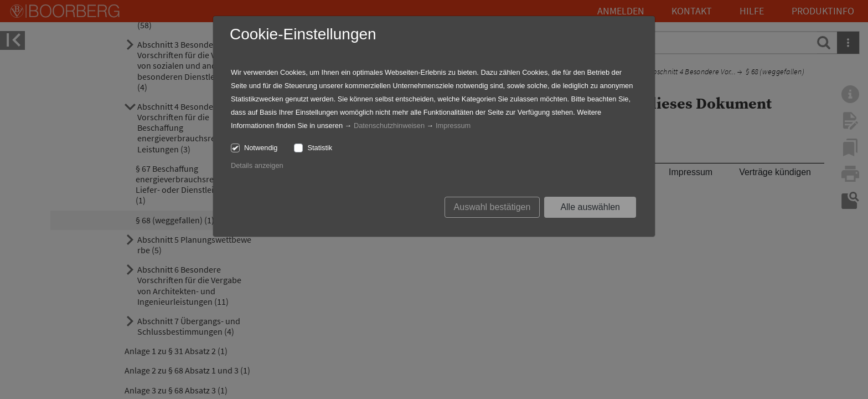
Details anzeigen (257, 165)
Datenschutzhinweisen (389, 126)
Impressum (453, 126)
